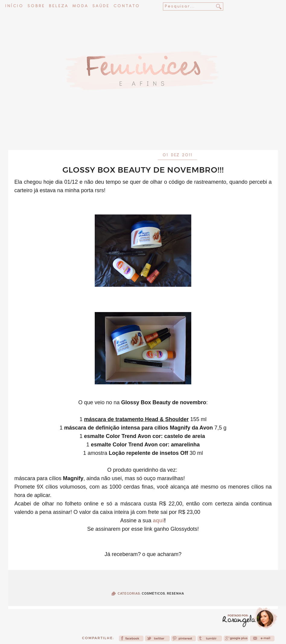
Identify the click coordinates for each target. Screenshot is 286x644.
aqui (159, 521)
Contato (127, 6)
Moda (80, 6)
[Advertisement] (143, 134)
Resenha (175, 594)
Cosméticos (153, 594)
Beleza (59, 6)
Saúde (101, 6)
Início (14, 6)
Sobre (36, 6)
